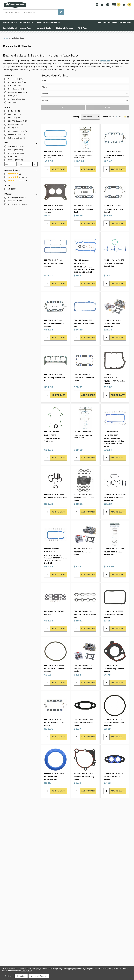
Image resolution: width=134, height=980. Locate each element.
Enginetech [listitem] (13, 114)
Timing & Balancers (66, 28)
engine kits (105, 61)
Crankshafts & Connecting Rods (18, 28)
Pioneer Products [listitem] (15, 135)
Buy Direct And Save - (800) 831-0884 (115, 22)
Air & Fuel (83, 28)
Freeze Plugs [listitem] (13, 79)
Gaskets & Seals (45, 28)
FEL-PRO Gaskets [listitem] (15, 121)
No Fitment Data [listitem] (15, 204)
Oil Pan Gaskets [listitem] (14, 99)
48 (120, 117)
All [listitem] (9, 189)
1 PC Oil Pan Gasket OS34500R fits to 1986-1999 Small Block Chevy (85, 269)
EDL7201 (48, 614)
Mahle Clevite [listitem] (14, 124)
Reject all (21, 976)
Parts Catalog (10, 22)
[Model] (85, 94)
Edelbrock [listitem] (12, 111)
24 (113, 117)
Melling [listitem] (11, 128)
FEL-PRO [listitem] (12, 118)
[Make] (85, 87)
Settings (9, 976)
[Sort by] (90, 117)
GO (35, 164)
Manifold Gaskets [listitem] (15, 92)
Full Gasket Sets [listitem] (15, 82)
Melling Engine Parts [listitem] (16, 131)
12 (110, 117)
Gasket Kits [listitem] (13, 86)
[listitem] (13, 146)
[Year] (85, 80)
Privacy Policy (27, 971)
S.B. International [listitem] (15, 138)
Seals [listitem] (10, 102)
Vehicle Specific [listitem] (14, 198)
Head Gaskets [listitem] (14, 89)
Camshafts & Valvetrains (48, 22)
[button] (116, 5)
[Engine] (85, 101)
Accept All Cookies (39, 976)
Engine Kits (26, 22)
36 (117, 117)
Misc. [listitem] (10, 96)
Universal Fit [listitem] (13, 201)
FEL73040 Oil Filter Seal (55, 498)
